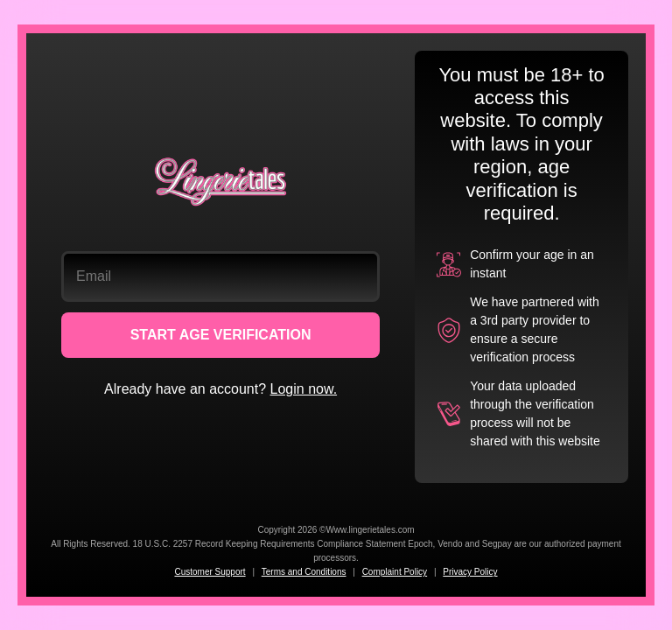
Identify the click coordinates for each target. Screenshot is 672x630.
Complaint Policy (395, 572)
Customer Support (210, 572)
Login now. (304, 389)
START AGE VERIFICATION (221, 335)
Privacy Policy (470, 572)
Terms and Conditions (304, 572)
